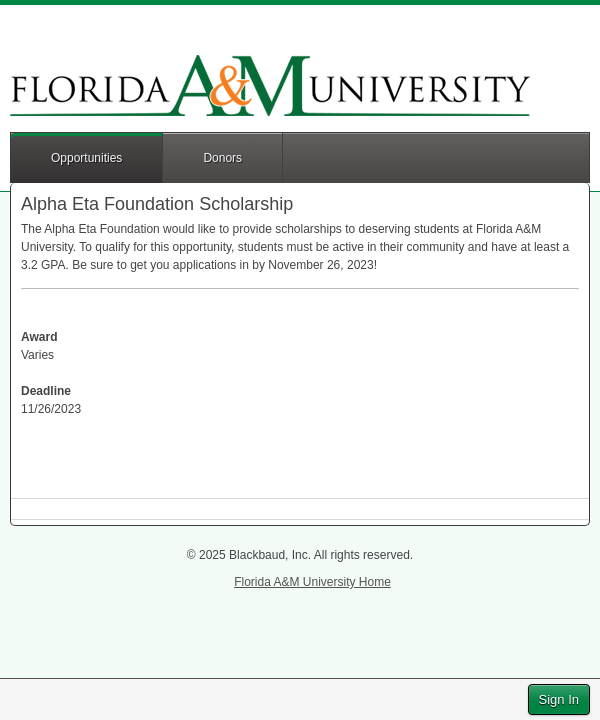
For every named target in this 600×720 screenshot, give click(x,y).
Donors (222, 158)
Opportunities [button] (86, 158)
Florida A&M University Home (312, 582)
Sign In (559, 699)
